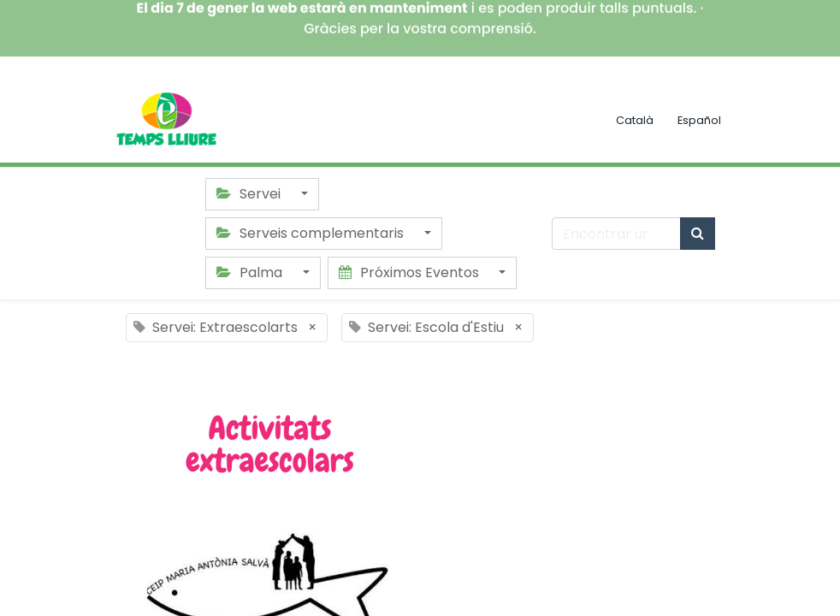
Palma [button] (251, 272)
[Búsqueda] (698, 234)
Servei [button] (250, 194)
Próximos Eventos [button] (411, 272)
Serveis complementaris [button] (312, 233)
